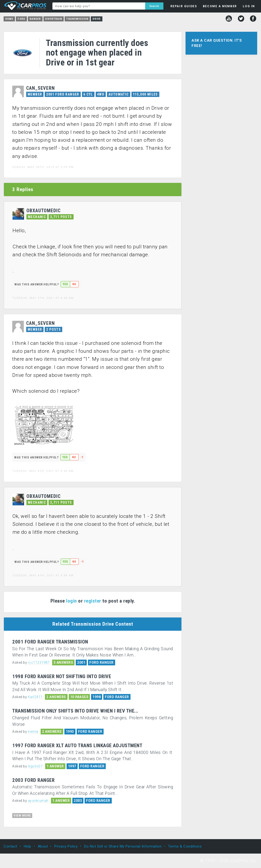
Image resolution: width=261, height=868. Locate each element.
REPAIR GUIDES (184, 6)
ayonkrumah (38, 801)
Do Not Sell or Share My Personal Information (123, 846)
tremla (33, 732)
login (71, 601)
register (93, 601)
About (43, 846)
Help (28, 846)
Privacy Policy (66, 846)
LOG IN (249, 6)
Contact (10, 846)
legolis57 (35, 766)
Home (9, 19)
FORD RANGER (102, 662)
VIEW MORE (22, 816)
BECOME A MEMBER (220, 6)
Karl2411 (35, 697)
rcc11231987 (39, 662)
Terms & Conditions (185, 846)
